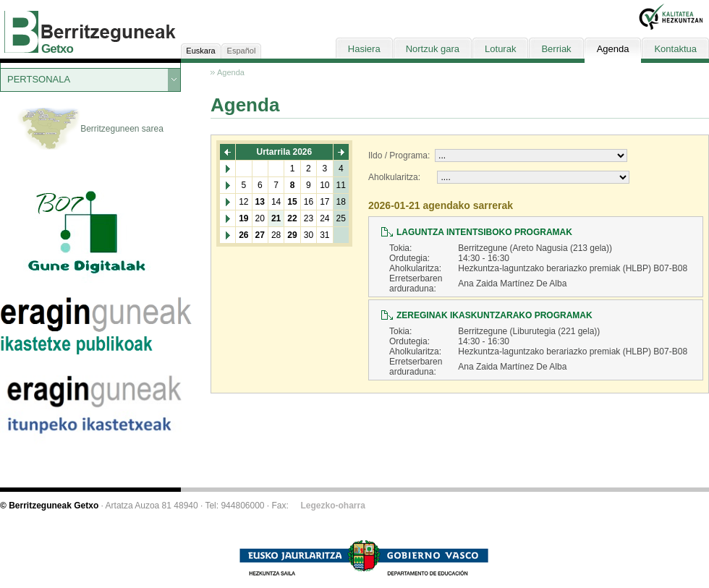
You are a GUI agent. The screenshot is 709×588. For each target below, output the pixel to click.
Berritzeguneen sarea (90, 129)
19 (243, 218)
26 (243, 235)
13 (260, 202)
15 (292, 202)
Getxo (57, 49)
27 (260, 235)
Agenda (231, 72)
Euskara (200, 51)
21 (276, 218)
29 (292, 235)
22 (292, 218)
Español (242, 51)
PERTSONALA (39, 79)
